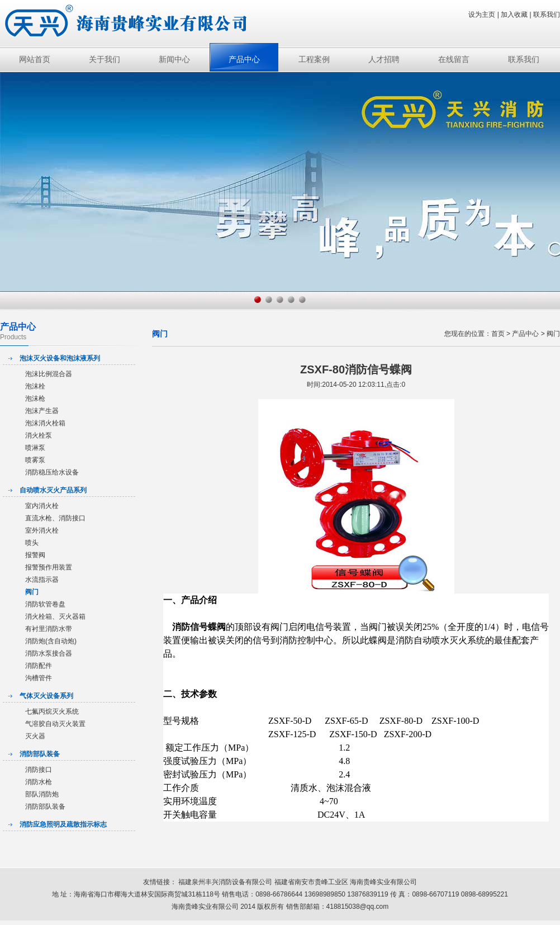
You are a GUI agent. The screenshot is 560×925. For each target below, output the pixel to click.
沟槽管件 (39, 678)
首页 (498, 334)
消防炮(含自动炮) (51, 641)
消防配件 (39, 666)
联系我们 (547, 15)
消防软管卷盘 (45, 604)
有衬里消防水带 (49, 629)
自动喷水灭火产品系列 (53, 490)
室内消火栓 (42, 506)
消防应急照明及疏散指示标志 (63, 824)
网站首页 (35, 59)
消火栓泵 (39, 435)
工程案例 (314, 59)
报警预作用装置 (49, 567)
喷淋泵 (35, 448)
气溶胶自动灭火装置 (55, 724)
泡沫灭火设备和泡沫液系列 (60, 358)
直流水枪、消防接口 (55, 518)
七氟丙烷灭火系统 (52, 711)
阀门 (32, 592)
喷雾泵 (35, 460)
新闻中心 (174, 59)
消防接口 (39, 770)
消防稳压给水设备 (52, 472)
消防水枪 (39, 782)
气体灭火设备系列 (46, 696)
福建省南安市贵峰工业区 (312, 882)
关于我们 (105, 59)
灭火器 (35, 736)
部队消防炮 (42, 794)
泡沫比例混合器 (49, 374)
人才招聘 (384, 59)
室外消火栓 (42, 530)
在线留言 (454, 59)
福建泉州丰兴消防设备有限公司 (225, 882)
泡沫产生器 (42, 411)
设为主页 (482, 15)
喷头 (32, 543)
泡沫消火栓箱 (45, 423)
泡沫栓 (35, 386)
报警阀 (35, 555)
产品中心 (244, 59)
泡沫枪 (35, 399)
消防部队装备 (40, 754)
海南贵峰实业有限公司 (383, 882)
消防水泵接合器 (49, 653)
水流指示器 (42, 580)
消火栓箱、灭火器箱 (55, 616)
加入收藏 (514, 15)
